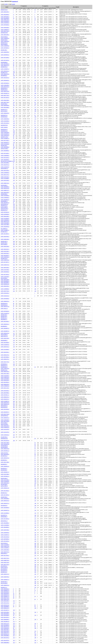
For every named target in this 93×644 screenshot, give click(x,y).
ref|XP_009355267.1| (5, 249)
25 (14, 33)
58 (35, 64)
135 (14, 342)
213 (14, 284)
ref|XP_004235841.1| (5, 352)
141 (14, 219)
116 (14, 331)
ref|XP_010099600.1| (5, 289)
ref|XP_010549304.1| (5, 214)
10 (35, 10)
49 (35, 446)
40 (14, 303)
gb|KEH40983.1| (4, 340)
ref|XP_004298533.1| (5, 200)
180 (35, 204)
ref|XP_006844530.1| (5, 113)
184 (14, 91)
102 (14, 178)
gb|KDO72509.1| (4, 40)
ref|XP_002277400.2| (5, 443)
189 (35, 257)
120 (35, 177)
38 (35, 90)
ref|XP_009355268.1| (5, 246)
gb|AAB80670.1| (4, 229)
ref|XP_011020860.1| (5, 178)
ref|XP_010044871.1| (5, 69)
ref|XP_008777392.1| (5, 102)
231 (14, 416)
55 (14, 163)
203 (14, 283)
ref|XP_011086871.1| (5, 230)
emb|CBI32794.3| (4, 125)
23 (14, 37)
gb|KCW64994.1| (4, 37)
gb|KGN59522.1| (4, 406)
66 (35, 123)
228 (14, 429)
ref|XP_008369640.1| (5, 160)
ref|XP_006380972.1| (5, 328)
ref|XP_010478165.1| (5, 135)
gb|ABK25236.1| (4, 258)
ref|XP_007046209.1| (5, 299)
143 (35, 80)
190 (35, 195)
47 (14, 170)
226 (14, 437)
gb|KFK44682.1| (4, 185)
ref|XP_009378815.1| (5, 64)
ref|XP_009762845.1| (5, 17)
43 (14, 80)
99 (35, 83)
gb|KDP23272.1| (4, 110)
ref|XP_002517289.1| (5, 462)
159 (14, 160)
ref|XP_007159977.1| (5, 262)
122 (35, 483)
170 (14, 140)
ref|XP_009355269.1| (5, 280)
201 (35, 230)
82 (14, 168)
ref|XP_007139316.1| (5, 97)
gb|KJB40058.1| (4, 326)
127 (35, 97)
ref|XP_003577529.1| (5, 291)
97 (35, 105)
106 (14, 76)
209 (35, 284)
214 (14, 409)
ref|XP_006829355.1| (5, 301)
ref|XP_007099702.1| (5, 55)
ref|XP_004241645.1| (5, 380)
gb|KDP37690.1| (4, 497)
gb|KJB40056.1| (4, 76)
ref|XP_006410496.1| (5, 216)
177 (14, 90)
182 (14, 377)
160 (14, 125)
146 (35, 190)
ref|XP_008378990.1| (5, 393)
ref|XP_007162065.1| (5, 153)
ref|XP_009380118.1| (5, 466)
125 (35, 256)
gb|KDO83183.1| (4, 303)
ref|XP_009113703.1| (5, 175)
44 (14, 107)
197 (35, 260)
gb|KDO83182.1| (4, 305)
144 (35, 146)
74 (35, 160)
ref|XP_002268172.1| (5, 93)
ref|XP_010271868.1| (5, 224)
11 (35, 12)
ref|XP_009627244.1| (5, 20)
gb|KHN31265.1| (4, 90)
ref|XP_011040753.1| (5, 313)
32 (14, 23)
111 (14, 324)
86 (35, 95)
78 (14, 69)
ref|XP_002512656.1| (5, 170)
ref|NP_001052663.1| (5, 391)
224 (14, 249)
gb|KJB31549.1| (4, 315)
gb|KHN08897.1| (4, 201)
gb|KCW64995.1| (4, 335)
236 (14, 256)
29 (35, 48)
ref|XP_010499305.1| (5, 198)
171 (35, 185)
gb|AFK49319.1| (4, 505)
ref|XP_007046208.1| (5, 25)
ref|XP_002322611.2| (5, 78)
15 (35, 30)
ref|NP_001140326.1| (5, 491)
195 (14, 180)
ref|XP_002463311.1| (5, 399)
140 (14, 147)
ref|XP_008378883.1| (5, 283)
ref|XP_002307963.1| (5, 236)
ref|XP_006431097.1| (5, 12)
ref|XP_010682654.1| (5, 386)
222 (14, 404)
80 (14, 85)
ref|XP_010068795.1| (5, 38)
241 (14, 424)
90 (14, 146)
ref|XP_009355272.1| (5, 458)
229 (35, 223)
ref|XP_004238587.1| (5, 256)
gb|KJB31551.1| (4, 318)
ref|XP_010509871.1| (5, 138)
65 (14, 100)
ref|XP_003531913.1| (5, 87)
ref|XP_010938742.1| (5, 427)
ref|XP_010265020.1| (5, 23)
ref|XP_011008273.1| (5, 401)
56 (35, 125)
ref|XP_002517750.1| (5, 362)
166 (35, 219)
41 (14, 173)
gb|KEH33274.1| (4, 210)
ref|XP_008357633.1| (5, 371)
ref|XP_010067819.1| (5, 377)
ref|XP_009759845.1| (5, 357)
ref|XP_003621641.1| (5, 483)
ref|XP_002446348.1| (5, 272)
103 (14, 161)
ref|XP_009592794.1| (5, 403)
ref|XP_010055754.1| (5, 265)
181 (35, 203)
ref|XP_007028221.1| (5, 476)
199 (35, 286)
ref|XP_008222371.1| (5, 65)
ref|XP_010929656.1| (5, 220)
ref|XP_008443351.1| (5, 397)
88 (14, 195)
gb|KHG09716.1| (4, 115)
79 (35, 472)
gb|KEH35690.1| (4, 194)
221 (35, 268)
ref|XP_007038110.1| (5, 212)
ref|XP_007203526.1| (5, 409)
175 (35, 149)
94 (14, 95)
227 (14, 414)
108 (35, 251)
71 (14, 93)
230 (35, 173)
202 (35, 214)
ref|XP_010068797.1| (5, 30)
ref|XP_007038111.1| (5, 395)
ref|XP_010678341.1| (5, 257)
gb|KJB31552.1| (4, 493)
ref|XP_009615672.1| (5, 359)
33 (14, 58)
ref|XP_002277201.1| (5, 31)
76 (14, 62)
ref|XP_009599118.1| (5, 284)
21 (35, 27)
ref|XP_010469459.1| (5, 173)
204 (14, 244)
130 (14, 78)
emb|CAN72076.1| (5, 453)
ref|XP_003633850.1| (5, 27)
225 (35, 138)
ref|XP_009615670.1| (5, 355)
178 (35, 220)
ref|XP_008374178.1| (5, 222)
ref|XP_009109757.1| (5, 203)
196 (14, 278)
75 (14, 318)
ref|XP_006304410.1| (5, 80)
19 (14, 30)
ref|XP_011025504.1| (5, 379)
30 (14, 41)
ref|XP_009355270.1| (5, 501)
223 (14, 246)
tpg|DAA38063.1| (4, 486)
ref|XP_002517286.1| (5, 374)
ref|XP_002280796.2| (5, 227)
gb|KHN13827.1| (4, 241)
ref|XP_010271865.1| (5, 480)
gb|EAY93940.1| (4, 278)
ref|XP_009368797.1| (5, 143)
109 (35, 93)
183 (35, 163)
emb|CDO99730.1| (5, 416)
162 (35, 58)
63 (35, 62)
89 (35, 102)
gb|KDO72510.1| (4, 10)
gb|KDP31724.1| (4, 370)
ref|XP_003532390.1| (5, 180)
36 (35, 91)
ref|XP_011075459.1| (5, 270)
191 (14, 281)
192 (35, 151)
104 (35, 85)
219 (14, 274)
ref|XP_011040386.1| (5, 525)
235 (35, 253)
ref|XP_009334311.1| (5, 71)
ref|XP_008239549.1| (5, 454)
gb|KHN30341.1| (4, 88)
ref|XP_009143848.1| (5, 107)
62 (14, 144)
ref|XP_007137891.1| (5, 140)
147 (14, 406)
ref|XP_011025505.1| (5, 376)
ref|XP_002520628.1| (5, 342)
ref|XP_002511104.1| (5, 388)
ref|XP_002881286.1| (5, 239)
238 (14, 73)
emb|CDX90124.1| (5, 204)
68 (35, 60)
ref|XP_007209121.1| (5, 451)
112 (14, 230)
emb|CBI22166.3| (4, 33)
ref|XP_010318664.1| (5, 349)
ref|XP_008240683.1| (5, 281)
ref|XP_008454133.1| (5, 333)
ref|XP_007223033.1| (5, 158)
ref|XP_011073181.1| (5, 177)
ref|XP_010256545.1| (5, 21)
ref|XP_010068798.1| (5, 46)
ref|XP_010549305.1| (5, 195)
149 (14, 123)
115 (35, 119)
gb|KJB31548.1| (4, 146)
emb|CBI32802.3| (4, 446)
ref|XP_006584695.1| (5, 187)
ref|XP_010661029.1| (5, 41)
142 (35, 87)
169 (14, 131)
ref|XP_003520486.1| (5, 163)
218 (35, 243)
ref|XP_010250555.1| (5, 134)
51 (35, 200)
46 (35, 78)
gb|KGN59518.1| (4, 407)
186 (14, 277)
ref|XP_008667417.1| (5, 190)
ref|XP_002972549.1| (5, 338)
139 (35, 188)
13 (35, 18)
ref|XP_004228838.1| (5, 15)
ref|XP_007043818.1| (5, 311)
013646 (13, 4)
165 (35, 129)
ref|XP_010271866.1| (5, 474)
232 (35, 265)
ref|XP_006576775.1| (5, 306)
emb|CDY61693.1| (5, 209)
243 (14, 224)
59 (14, 97)
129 (14, 183)
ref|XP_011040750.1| (5, 345)
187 (14, 380)
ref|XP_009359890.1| (5, 147)
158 (14, 175)
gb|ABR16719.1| (4, 73)
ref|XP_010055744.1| (5, 260)
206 (35, 272)
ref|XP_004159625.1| (5, 382)
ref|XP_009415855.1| (5, 286)
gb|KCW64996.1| (4, 44)
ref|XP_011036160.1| (5, 144)
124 (35, 246)
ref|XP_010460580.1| (5, 155)
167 (14, 71)
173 (35, 88)
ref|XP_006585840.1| (5, 499)
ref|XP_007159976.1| (5, 495)
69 (35, 212)
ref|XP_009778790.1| (5, 421)
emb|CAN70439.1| (5, 424)
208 (14, 401)
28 (35, 35)
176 (14, 257)
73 (35, 187)
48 (14, 60)
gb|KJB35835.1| (4, 460)
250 (14, 427)
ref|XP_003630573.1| (5, 510)
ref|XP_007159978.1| (5, 274)
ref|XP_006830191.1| (5, 418)
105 (35, 111)
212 (35, 270)
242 (14, 291)
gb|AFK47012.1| (4, 456)
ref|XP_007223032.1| (5, 123)
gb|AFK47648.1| (4, 484)
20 (14, 31)
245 (14, 251)
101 (14, 102)
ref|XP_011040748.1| (5, 481)
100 (14, 204)
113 (14, 113)
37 (14, 88)
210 (35, 137)
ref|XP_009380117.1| (5, 472)
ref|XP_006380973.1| (5, 331)
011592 (6, 4)
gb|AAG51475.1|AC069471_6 (7, 161)
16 (35, 20)
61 (14, 316)
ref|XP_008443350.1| (5, 384)
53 (14, 129)
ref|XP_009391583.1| (5, 426)
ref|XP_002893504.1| (5, 119)
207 (35, 278)
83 (35, 121)
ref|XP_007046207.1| (5, 48)
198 (35, 153)
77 (35, 470)
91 (14, 203)
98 (14, 65)
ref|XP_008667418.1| (5, 183)
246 (14, 200)
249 (14, 236)
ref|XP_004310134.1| (5, 188)
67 (35, 76)
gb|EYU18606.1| (4, 423)
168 (35, 168)
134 (14, 220)
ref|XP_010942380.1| (5, 85)
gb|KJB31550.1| (4, 316)
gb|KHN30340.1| (4, 117)
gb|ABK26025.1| (4, 367)
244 (35, 258)
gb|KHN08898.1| (4, 62)
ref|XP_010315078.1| (5, 429)
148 (14, 210)
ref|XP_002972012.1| (5, 347)
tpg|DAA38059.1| (4, 207)
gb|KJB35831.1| (4, 468)
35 (35, 71)
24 (14, 38)
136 (14, 177)
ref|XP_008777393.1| (5, 95)
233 (14, 232)
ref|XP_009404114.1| (5, 488)
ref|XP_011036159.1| (5, 167)
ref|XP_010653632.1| (5, 435)
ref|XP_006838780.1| (5, 52)
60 (35, 132)
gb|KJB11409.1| (4, 50)
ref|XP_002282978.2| (5, 444)
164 (14, 234)
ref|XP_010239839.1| (5, 219)
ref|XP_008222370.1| (5, 74)
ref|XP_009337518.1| (5, 91)
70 (35, 180)
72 (14, 326)
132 (14, 121)
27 (14, 21)
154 (14, 268)
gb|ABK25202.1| (4, 232)
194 (14, 187)
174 (14, 227)
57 (14, 67)
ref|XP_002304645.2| (5, 508)
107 (14, 105)
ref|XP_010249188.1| (5, 121)
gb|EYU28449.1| (4, 244)
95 (14, 185)
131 (14, 209)
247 (14, 426)
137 (14, 345)
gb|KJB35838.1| (4, 470)
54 (35, 140)
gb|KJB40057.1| (4, 319)
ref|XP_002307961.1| (5, 253)
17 (35, 41)
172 (14, 270)
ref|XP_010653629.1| (5, 132)
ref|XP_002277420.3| (5, 414)
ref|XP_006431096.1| (5, 35)
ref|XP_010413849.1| (5, 223)
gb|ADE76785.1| (4, 437)
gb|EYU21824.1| (4, 111)
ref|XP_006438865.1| (5, 523)
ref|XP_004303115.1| (5, 404)
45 (14, 87)
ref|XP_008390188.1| (5, 105)
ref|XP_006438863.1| (5, 527)
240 (14, 423)
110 (14, 134)
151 (14, 352)
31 (14, 55)
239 (35, 291)
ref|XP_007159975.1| (5, 519)
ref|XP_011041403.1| (5, 277)
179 (35, 165)
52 (35, 131)
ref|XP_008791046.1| (5, 268)
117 (35, 134)
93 (35, 113)
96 (14, 74)
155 (35, 207)
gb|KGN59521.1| (4, 521)
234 (35, 239)
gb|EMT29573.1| (4, 365)
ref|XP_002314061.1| (5, 321)
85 (14, 64)
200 (35, 110)
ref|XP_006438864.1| (5, 151)
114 (35, 104)
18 (14, 25)
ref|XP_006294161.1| (5, 324)
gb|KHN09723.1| (4, 131)
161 (35, 178)
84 (14, 155)
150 (14, 158)
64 (35, 74)
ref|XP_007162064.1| (5, 58)
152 (14, 371)
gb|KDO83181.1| (4, 129)
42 (14, 305)
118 (14, 192)
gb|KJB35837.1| (4, 464)
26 (35, 43)
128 (14, 207)
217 (14, 194)
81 (14, 104)
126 (35, 201)
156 (35, 192)
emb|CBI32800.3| (4, 447)
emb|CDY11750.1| (4, 137)
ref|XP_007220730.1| (5, 441)
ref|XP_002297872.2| (5, 165)
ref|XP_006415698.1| (5, 100)
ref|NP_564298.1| (4, 127)
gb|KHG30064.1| (4, 478)
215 (14, 212)
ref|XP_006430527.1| (5, 412)
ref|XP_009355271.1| (5, 503)
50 (35, 65)
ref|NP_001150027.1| (5, 234)
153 (14, 265)
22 (35, 38)
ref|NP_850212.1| (4, 308)
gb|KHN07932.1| (4, 67)
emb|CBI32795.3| (4, 438)
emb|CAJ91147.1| (4, 336)
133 (35, 161)
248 (14, 441)
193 (35, 198)
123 (35, 100)
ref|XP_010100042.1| (5, 513)
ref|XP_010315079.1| (5, 432)
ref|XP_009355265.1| (5, 192)
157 (35, 234)
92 (35, 67)
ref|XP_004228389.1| (5, 18)
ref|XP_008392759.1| (5, 449)
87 (35, 143)
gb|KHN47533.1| (4, 206)
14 (35, 25)
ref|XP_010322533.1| (5, 296)
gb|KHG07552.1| (4, 43)
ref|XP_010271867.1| (5, 251)
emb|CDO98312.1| (5, 168)
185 (14, 379)
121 (14, 253)
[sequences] (15, 1)
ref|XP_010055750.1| (5, 368)
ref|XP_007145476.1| (5, 60)
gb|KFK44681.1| (4, 517)
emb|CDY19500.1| (5, 149)
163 (35, 155)
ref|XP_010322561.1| (5, 293)
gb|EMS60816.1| (4, 364)
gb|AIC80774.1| (4, 515)
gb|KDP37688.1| (4, 243)
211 (35, 170)
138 (14, 143)
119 (14, 115)
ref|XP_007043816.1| (5, 83)
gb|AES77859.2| (4, 104)
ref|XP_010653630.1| (5, 420)
